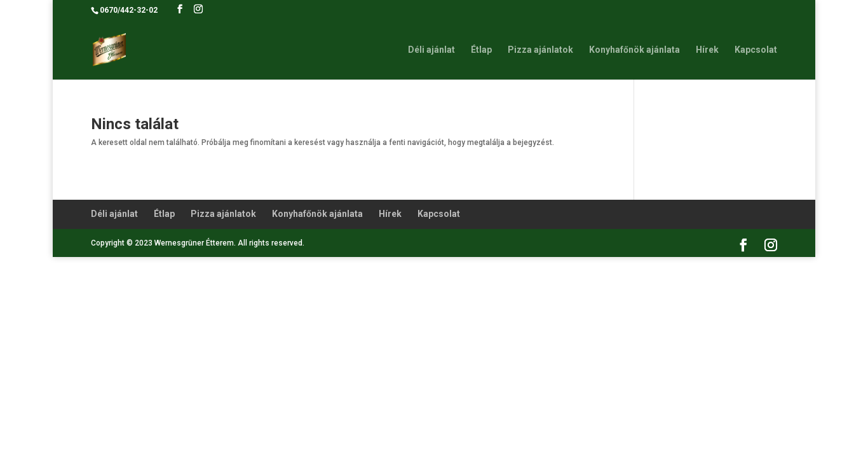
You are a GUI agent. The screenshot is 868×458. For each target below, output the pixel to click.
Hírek (707, 50)
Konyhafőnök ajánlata (634, 50)
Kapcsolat (756, 50)
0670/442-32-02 (129, 10)
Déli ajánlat (431, 50)
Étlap (481, 50)
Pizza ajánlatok (540, 50)
